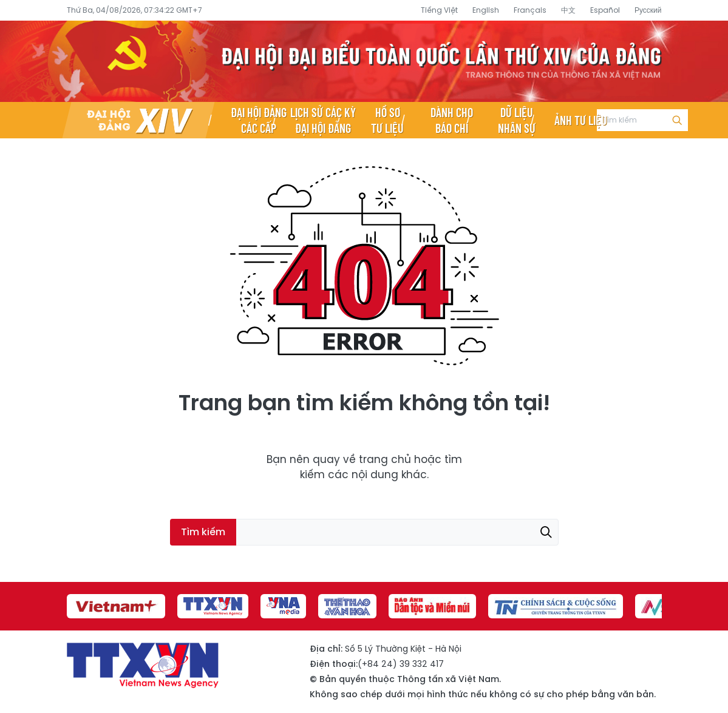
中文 (568, 10)
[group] (116, 606)
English (486, 10)
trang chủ (385, 459)
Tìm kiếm (677, 120)
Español (605, 10)
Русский (648, 10)
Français (530, 10)
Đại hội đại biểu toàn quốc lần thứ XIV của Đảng (364, 61)
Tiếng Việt (439, 10)
